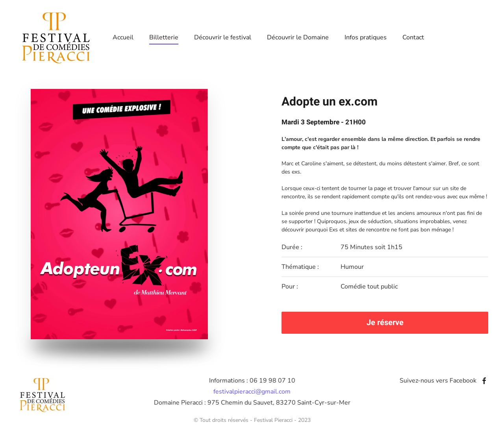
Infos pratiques (366, 37)
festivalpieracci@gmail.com (251, 392)
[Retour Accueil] (56, 37)
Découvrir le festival (223, 37)
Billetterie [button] (164, 37)
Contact (413, 37)
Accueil (123, 37)
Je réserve (385, 323)
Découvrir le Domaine (298, 37)
